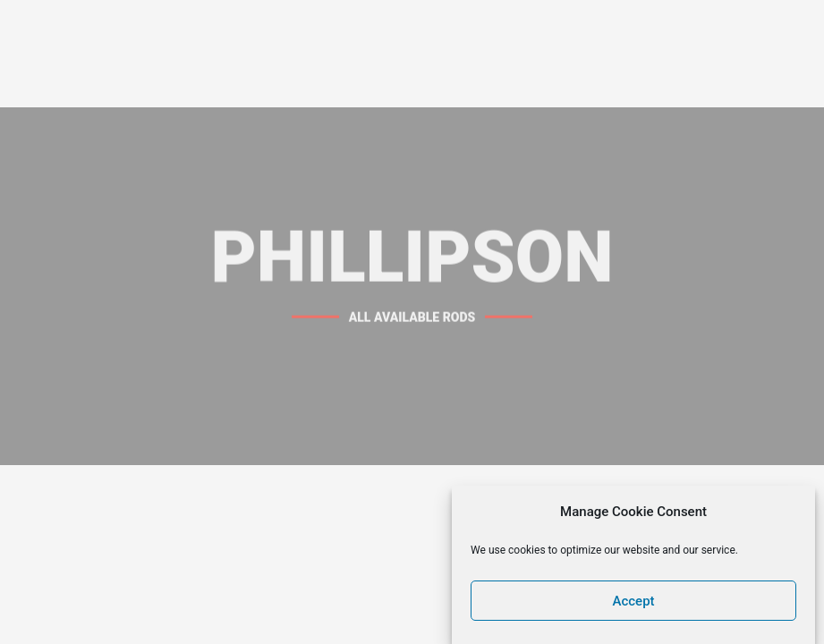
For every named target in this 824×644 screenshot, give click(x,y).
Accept (634, 606)
